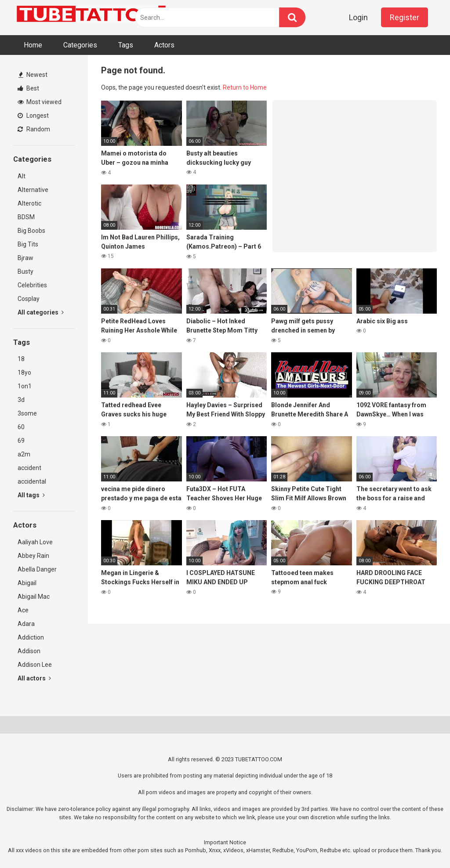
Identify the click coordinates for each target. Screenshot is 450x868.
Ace (23, 610)
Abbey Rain (33, 556)
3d (21, 400)
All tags (31, 495)
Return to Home (245, 87)
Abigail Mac (34, 597)
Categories (80, 45)
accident (29, 468)
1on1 (25, 386)
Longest (33, 116)
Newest (33, 75)
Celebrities (32, 285)
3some (27, 413)
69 (21, 441)
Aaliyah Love (35, 542)
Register (405, 17)
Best (28, 88)
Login (358, 17)
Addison (29, 651)
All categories (41, 312)
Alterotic (29, 203)
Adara (26, 624)
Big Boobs (31, 231)
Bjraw (25, 258)
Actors (164, 45)
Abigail (27, 583)
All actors (34, 678)
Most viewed (40, 102)
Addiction (31, 637)
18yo (24, 373)
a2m (24, 454)
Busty (25, 271)
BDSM (26, 217)
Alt (22, 176)
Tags (126, 45)
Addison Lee (35, 665)
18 (21, 359)
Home (33, 45)
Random (34, 129)
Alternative (33, 190)
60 (21, 427)
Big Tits (28, 244)
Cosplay (29, 299)
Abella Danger (37, 569)
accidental (32, 481)
